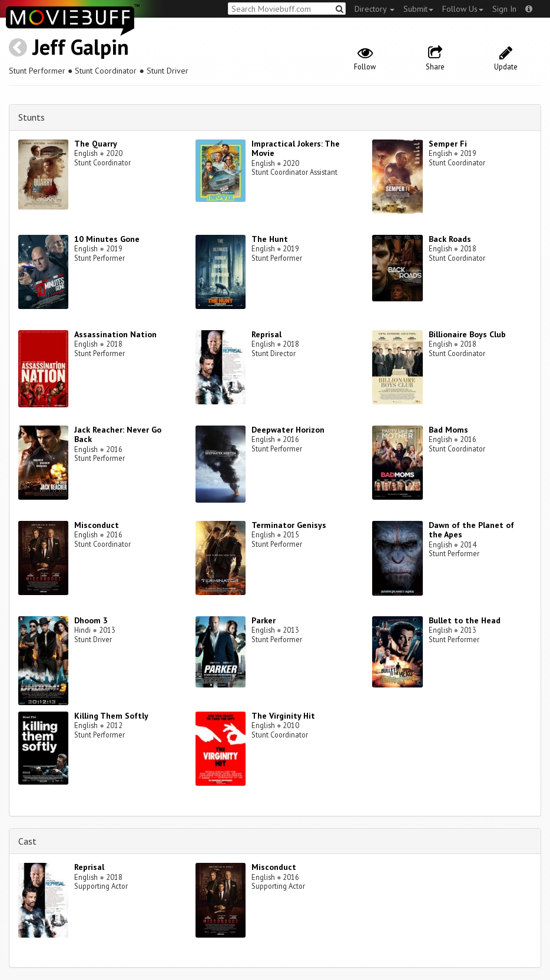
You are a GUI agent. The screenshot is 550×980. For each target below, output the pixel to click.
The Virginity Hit (283, 716)
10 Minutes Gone (107, 239)
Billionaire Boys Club (467, 334)
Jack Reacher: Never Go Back (118, 435)
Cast (27, 841)
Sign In (504, 9)
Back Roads (450, 239)
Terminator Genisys (289, 525)
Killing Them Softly (111, 716)
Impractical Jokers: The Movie (296, 149)
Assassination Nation (115, 334)
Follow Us (463, 9)
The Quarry (96, 144)
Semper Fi (448, 144)
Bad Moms (448, 430)
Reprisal (266, 334)
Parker (264, 620)
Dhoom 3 (91, 620)
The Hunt (270, 239)
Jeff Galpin (81, 47)
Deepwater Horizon (288, 430)
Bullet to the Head (465, 620)
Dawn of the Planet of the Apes (471, 530)
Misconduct (97, 525)
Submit (418, 9)
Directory (375, 9)
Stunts (32, 117)
